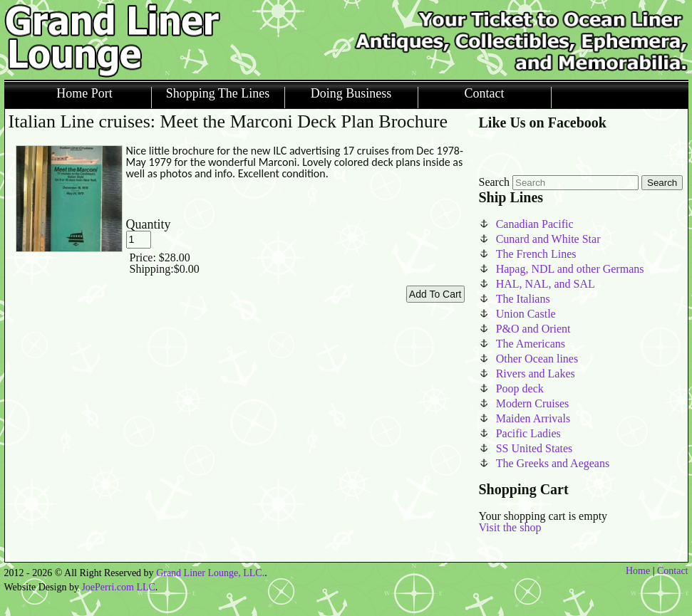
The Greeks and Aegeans (553, 463)
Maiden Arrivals (533, 418)
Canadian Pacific (535, 224)
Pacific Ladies (528, 433)
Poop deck (520, 388)
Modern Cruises (533, 403)
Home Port (84, 94)
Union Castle (526, 314)
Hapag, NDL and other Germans (570, 269)
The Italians (523, 299)
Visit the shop (510, 527)
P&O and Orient (533, 329)
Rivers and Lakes (536, 374)
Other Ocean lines (537, 359)
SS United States (535, 448)
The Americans (531, 344)
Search (495, 182)
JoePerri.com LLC (118, 587)
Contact (485, 94)
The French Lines (536, 254)
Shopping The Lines (218, 94)
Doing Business (351, 94)
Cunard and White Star (548, 239)
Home (638, 571)
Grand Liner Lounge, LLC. (210, 573)
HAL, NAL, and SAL (546, 284)
